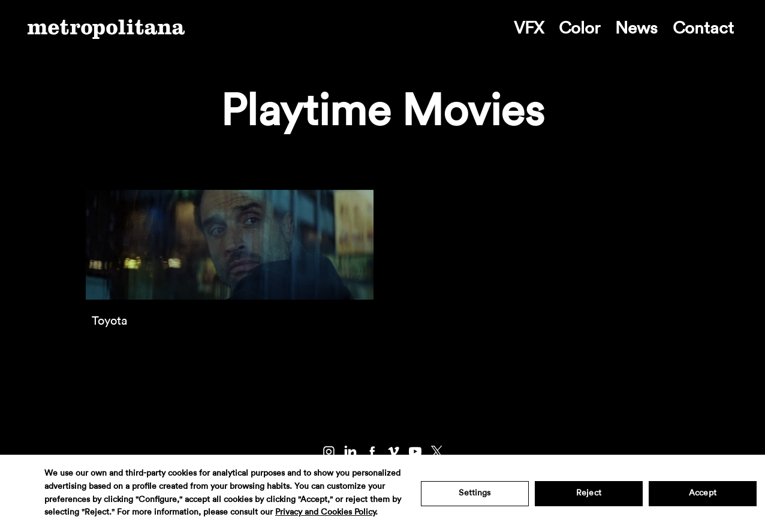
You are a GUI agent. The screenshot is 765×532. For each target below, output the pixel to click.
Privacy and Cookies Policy (325, 512)
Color (579, 28)
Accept (703, 493)
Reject (589, 493)
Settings (475, 493)
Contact (703, 28)
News (636, 28)
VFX (529, 28)
